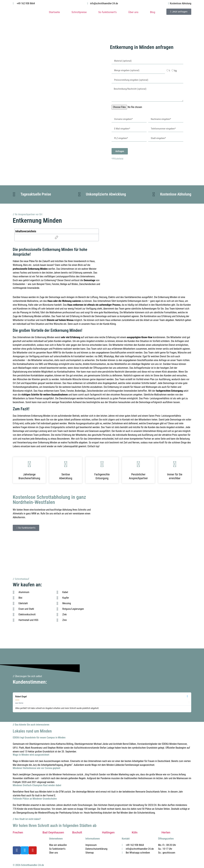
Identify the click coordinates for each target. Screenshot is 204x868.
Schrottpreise (79, 12)
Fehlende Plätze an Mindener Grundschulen (35, 799)
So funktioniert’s (107, 12)
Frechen (18, 832)
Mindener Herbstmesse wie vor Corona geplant (36, 768)
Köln (135, 832)
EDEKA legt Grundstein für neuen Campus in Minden (39, 738)
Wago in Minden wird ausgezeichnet (31, 755)
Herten (166, 832)
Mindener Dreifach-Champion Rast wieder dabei (37, 785)
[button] (15, 702)
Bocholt (77, 832)
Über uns (133, 12)
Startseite (54, 12)
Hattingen (108, 832)
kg (176, 71)
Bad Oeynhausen (53, 832)
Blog (153, 12)
